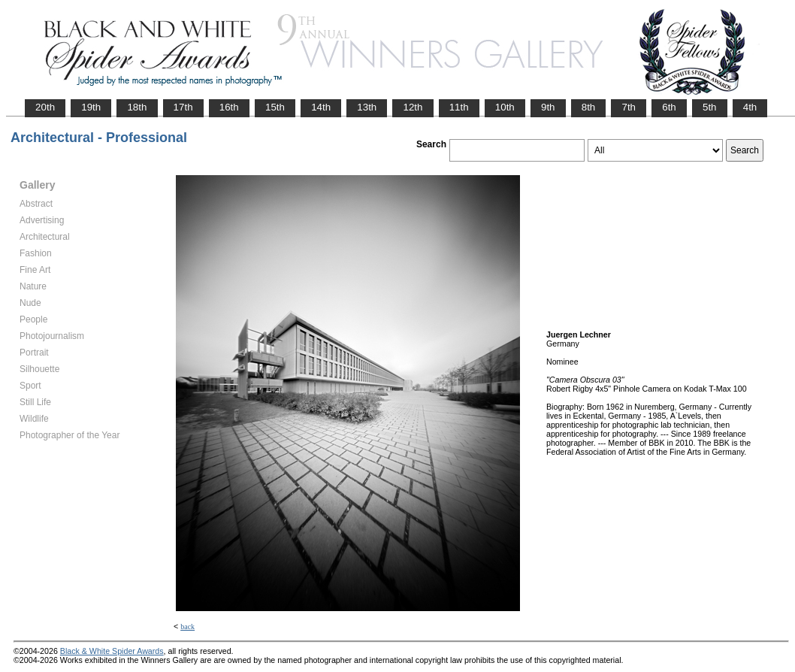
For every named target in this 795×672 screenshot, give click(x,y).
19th (91, 107)
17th (183, 107)
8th (589, 107)
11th (459, 107)
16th (229, 107)
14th (321, 107)
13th (367, 107)
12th (413, 107)
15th (275, 107)
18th (137, 107)
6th (669, 107)
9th (548, 107)
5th (710, 107)
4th (750, 107)
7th (629, 107)
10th (505, 107)
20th (45, 107)
